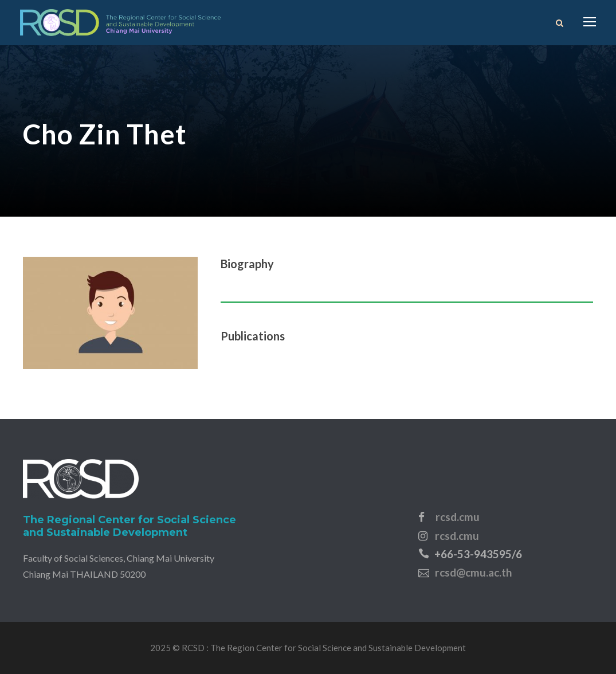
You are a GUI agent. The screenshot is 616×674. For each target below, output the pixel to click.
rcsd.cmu (458, 517)
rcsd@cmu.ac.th (473, 572)
